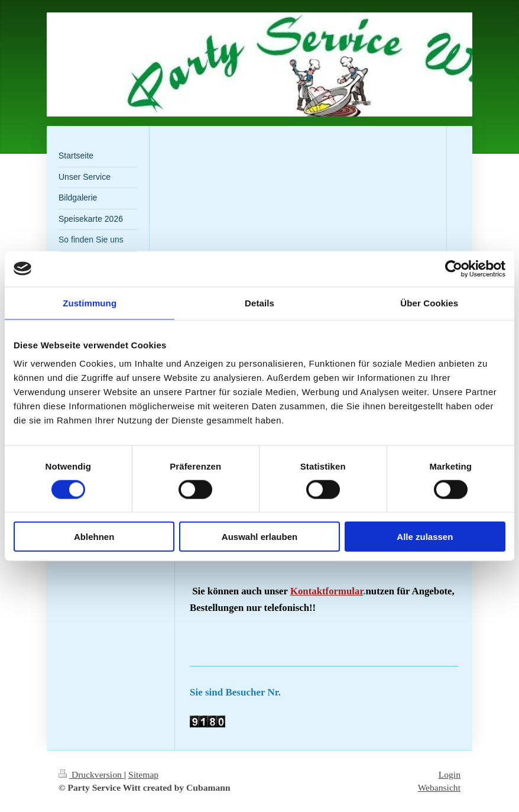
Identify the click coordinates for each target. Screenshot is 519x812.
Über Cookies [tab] (429, 303)
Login (450, 774)
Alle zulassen (425, 537)
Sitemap (143, 774)
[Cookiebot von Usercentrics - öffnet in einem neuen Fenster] (454, 268)
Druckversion (91, 774)
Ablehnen (94, 537)
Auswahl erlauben (259, 537)
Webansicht (439, 787)
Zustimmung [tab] (90, 303)
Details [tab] (259, 303)
